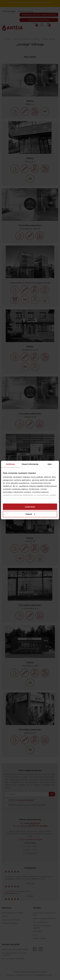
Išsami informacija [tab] (30, 464)
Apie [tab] (50, 464)
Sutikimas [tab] (10, 464)
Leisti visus (30, 507)
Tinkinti (30, 514)
